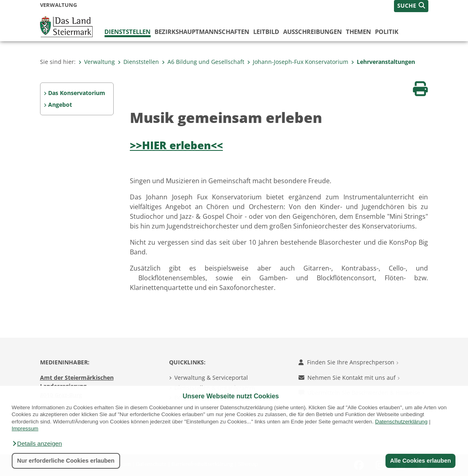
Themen (358, 32)
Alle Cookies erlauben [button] (420, 461)
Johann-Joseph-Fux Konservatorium (298, 62)
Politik (387, 32)
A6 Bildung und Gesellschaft (203, 62)
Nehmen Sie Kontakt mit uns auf (349, 378)
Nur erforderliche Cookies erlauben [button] (66, 461)
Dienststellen (127, 32)
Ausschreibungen (312, 32)
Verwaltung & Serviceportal (211, 378)
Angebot (60, 105)
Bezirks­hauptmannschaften (202, 32)
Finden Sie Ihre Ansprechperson (348, 362)
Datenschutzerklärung (401, 422)
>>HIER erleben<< (176, 145)
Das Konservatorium (77, 93)
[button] (37, 444)
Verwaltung (97, 62)
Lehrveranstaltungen (383, 62)
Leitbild (266, 32)
